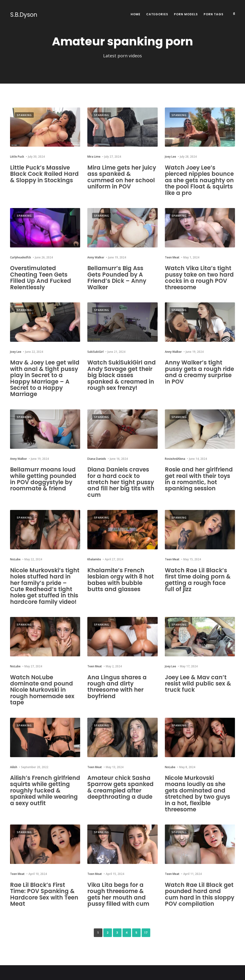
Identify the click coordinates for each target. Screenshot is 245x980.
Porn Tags (214, 14)
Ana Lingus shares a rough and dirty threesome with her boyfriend (117, 687)
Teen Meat (172, 257)
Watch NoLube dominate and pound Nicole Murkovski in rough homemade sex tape (42, 690)
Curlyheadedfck (21, 257)
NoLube (15, 559)
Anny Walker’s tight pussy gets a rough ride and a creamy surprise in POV (200, 372)
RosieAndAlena (175, 459)
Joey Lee (170, 157)
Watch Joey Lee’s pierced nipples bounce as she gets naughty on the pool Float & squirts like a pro (199, 180)
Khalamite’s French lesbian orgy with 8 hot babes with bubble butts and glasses (121, 580)
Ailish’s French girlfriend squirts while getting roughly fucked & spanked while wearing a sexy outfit (45, 790)
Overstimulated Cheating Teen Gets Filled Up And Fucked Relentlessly (41, 278)
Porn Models (186, 14)
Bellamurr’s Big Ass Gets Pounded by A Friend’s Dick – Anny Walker (117, 278)
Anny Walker (96, 257)
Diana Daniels (97, 459)
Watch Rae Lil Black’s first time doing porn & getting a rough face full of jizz (198, 580)
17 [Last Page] (146, 933)
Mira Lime (94, 157)
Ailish (14, 767)
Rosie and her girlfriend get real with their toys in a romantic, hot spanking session (199, 479)
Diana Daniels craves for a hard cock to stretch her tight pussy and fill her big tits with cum (121, 482)
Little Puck (17, 157)
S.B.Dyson (24, 15)
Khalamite (94, 559)
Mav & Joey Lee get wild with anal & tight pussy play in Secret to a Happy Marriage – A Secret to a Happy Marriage (45, 378)
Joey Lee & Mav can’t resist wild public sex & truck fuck (198, 684)
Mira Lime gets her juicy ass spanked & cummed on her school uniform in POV (122, 177)
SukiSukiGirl (95, 352)
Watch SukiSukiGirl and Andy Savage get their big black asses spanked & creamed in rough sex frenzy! (122, 375)
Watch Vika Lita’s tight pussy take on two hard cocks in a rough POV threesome (199, 278)
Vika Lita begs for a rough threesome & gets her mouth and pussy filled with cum (118, 894)
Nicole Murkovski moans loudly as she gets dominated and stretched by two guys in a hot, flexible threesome (198, 794)
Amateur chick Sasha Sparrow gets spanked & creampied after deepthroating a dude (120, 787)
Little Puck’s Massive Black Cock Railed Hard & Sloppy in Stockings (45, 174)
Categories (157, 14)
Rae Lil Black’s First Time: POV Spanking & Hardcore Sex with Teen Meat (44, 894)
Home (136, 14)
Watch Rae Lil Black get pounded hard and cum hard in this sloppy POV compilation (200, 894)
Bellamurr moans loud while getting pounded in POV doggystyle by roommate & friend (43, 479)
